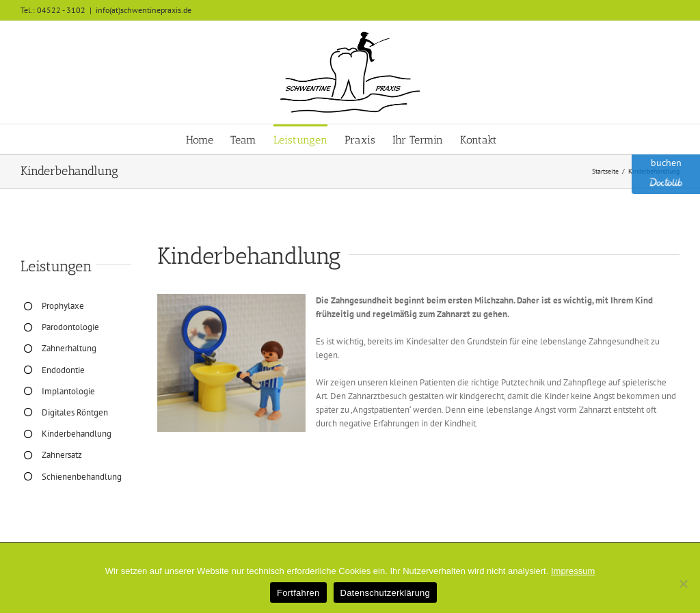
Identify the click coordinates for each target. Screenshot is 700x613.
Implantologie (68, 391)
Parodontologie (70, 327)
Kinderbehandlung (77, 434)
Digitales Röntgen (75, 412)
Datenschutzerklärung (385, 593)
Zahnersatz (62, 455)
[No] (683, 584)
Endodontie (63, 370)
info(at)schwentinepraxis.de (144, 10)
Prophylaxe (63, 306)
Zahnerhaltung (69, 348)
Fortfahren (298, 593)
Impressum (573, 571)
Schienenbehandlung (82, 477)
